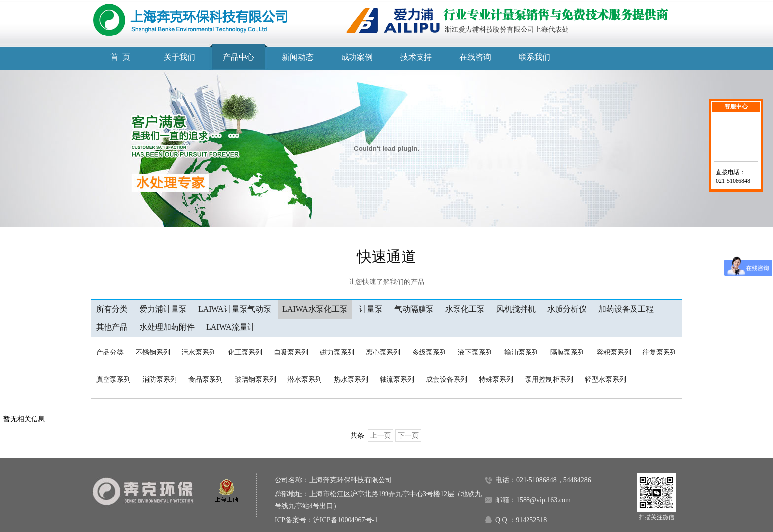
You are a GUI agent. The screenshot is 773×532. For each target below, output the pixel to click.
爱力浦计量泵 (163, 309)
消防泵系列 (160, 379)
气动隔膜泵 (414, 309)
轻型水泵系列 (605, 379)
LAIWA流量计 (231, 327)
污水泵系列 (199, 352)
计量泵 (371, 309)
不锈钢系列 (153, 352)
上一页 (381, 436)
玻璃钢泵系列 (255, 379)
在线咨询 (475, 57)
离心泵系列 (383, 352)
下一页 (408, 436)
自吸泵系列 (291, 352)
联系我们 (534, 57)
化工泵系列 (245, 352)
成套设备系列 (447, 379)
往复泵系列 (660, 352)
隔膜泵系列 (567, 352)
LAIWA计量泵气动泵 (235, 309)
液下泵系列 (475, 352)
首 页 (120, 57)
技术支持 (416, 57)
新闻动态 (298, 57)
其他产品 (112, 327)
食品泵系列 (206, 379)
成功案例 (357, 57)
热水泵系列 (351, 379)
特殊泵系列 (496, 379)
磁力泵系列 (337, 352)
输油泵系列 (522, 352)
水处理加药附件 (167, 327)
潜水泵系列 (305, 379)
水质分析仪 (567, 309)
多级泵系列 (429, 352)
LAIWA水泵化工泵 (315, 309)
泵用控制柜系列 (549, 379)
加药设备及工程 (626, 309)
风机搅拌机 (516, 309)
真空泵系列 (113, 379)
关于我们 (179, 57)
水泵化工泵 (465, 309)
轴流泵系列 (397, 379)
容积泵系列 (614, 352)
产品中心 (239, 57)
